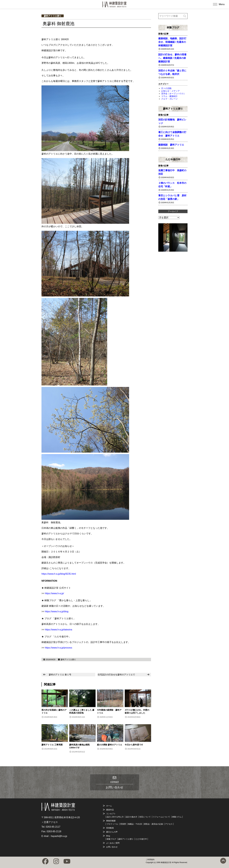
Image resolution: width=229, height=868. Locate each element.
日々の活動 (166, 88)
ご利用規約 (150, 860)
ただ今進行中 (173, 159)
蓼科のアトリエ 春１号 (60, 675)
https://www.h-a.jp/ (54, 593)
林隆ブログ (173, 27)
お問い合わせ (112, 847)
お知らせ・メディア (170, 91)
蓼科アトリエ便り (53, 16)
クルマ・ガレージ (169, 99)
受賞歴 (123, 824)
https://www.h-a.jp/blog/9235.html (59, 574)
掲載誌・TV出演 (135, 824)
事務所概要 (111, 821)
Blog (108, 836)
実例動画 (110, 828)
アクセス (169, 824)
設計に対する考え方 (115, 817)
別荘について (145, 817)
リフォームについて (161, 817)
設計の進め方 (132, 817)
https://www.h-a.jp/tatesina (58, 630)
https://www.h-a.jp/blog (57, 611)
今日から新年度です (134, 745)
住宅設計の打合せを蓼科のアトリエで (116, 675)
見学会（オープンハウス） (174, 94)
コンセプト (111, 814)
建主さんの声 (112, 832)
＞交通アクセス (50, 822)
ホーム (109, 806)
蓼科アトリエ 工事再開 (52, 745)
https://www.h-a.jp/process (58, 648)
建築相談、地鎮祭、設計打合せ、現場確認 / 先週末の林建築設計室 (172, 42)
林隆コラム (177, 817)
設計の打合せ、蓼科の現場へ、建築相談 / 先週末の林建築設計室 (172, 58)
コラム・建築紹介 (169, 96)
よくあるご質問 (113, 843)
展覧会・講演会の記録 (153, 824)
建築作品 (110, 810)
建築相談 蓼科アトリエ (171, 145)
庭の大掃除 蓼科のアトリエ (110, 745)
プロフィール (112, 824)
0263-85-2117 (53, 827)
